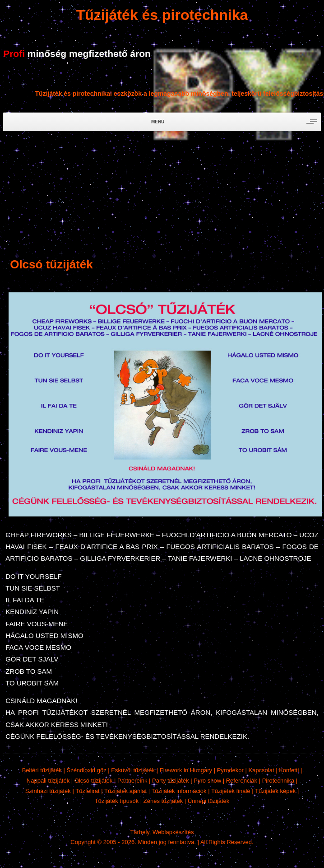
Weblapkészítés (173, 832)
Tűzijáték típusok (117, 801)
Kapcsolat (261, 770)
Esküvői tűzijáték (133, 770)
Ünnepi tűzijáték (209, 801)
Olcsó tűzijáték (94, 781)
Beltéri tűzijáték (42, 770)
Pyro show (207, 781)
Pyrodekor (230, 770)
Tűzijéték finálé (231, 791)
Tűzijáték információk (179, 791)
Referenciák (242, 781)
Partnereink (132, 781)
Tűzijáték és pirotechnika (162, 15)
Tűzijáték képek (275, 791)
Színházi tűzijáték (48, 791)
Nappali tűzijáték (48, 781)
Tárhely (139, 832)
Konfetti (289, 770)
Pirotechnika (278, 781)
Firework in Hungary (186, 770)
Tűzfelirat (87, 791)
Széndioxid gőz (86, 770)
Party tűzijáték (171, 781)
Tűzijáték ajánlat (125, 791)
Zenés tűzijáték (163, 801)
